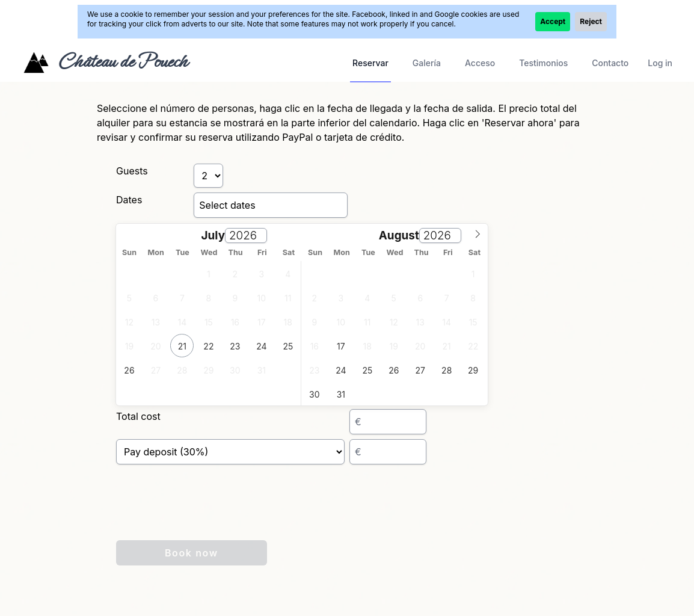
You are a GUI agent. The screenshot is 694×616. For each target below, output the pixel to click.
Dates (129, 200)
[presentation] (207, 512)
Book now (192, 553)
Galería (427, 63)
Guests (132, 171)
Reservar (370, 63)
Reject (591, 21)
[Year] (246, 236)
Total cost (138, 416)
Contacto (610, 63)
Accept (553, 21)
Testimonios (543, 63)
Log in (660, 63)
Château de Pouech (122, 61)
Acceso (480, 63)
